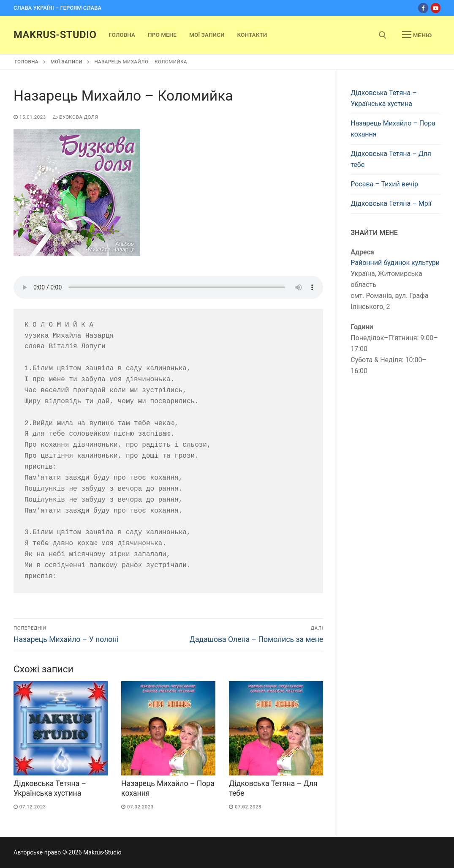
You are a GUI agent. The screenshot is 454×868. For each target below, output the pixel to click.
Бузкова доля (76, 117)
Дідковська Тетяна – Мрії (391, 203)
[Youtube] (436, 8)
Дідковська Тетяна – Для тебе (391, 159)
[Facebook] (423, 8)
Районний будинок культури (395, 263)
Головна (27, 62)
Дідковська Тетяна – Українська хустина (383, 98)
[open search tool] (383, 35)
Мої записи (66, 62)
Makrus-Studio (55, 35)
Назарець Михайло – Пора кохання (393, 129)
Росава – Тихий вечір (384, 184)
